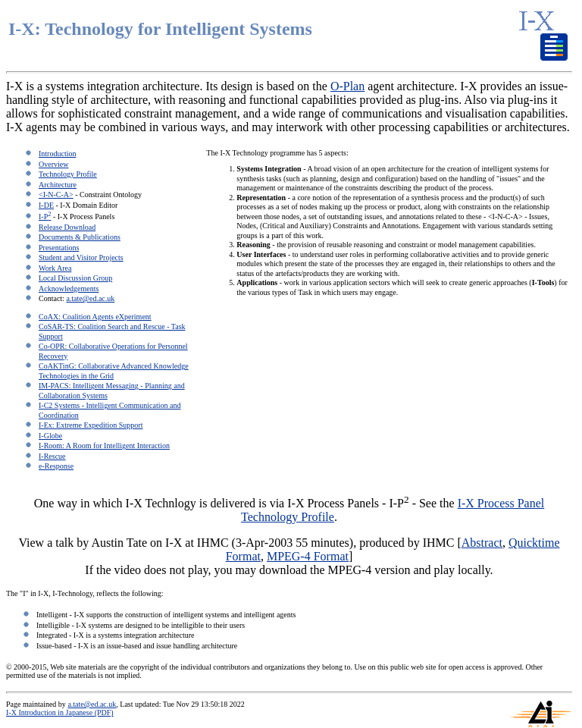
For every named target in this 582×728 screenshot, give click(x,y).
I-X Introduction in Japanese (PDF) (60, 712)
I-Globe (50, 436)
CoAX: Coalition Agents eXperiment (95, 317)
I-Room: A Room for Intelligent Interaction (104, 446)
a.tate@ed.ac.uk (90, 298)
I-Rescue (52, 456)
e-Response (56, 466)
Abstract (482, 543)
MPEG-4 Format (308, 556)
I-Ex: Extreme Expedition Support (91, 425)
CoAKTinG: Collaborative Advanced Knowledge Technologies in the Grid (114, 371)
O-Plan (347, 86)
